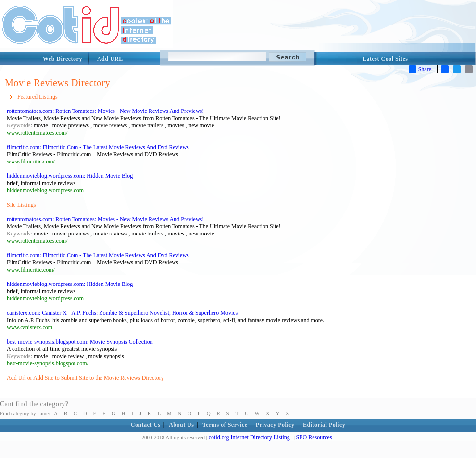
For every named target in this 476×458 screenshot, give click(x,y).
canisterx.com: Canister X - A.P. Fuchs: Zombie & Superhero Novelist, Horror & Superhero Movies (122, 313)
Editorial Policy (324, 425)
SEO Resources (314, 437)
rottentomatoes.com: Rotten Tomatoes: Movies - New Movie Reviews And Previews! (105, 111)
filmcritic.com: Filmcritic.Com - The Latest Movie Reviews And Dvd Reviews (98, 147)
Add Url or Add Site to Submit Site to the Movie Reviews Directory (85, 378)
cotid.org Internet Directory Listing (249, 437)
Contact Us (146, 425)
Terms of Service (225, 425)
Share (420, 69)
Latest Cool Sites (385, 59)
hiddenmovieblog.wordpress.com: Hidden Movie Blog (70, 176)
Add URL (110, 59)
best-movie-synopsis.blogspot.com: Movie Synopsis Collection (80, 342)
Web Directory (63, 59)
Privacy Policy (275, 425)
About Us (181, 425)
